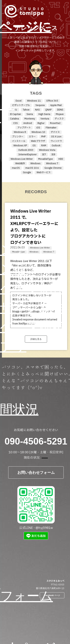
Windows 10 (38, 132)
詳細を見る (36, 339)
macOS (16, 168)
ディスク (59, 119)
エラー (32, 137)
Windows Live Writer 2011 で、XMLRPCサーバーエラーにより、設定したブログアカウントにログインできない (34, 227)
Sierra (30, 114)
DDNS (60, 110)
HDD (61, 159)
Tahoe (26, 110)
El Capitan (15, 114)
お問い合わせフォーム (36, 472)
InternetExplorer (28, 155)
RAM (44, 146)
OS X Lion (56, 137)
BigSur (41, 123)
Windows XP (20, 146)
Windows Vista (47, 150)
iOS (38, 128)
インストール (19, 141)
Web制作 (20, 163)
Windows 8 (20, 132)
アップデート (24, 128)
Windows (35, 163)
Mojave (60, 114)
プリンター (18, 137)
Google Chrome (53, 168)
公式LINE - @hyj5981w (36, 508)
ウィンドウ (56, 141)
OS (34, 146)
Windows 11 (34, 101)
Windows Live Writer (22, 159)
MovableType (46, 159)
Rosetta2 (55, 123)
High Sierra (44, 114)
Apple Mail (56, 105)
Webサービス (44, 172)
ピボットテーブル (21, 105)
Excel (19, 101)
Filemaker (51, 128)
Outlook (56, 146)
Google (27, 172)
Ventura (45, 119)
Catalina (14, 119)
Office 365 (52, 101)
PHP (43, 137)
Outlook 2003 (26, 150)
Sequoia (40, 105)
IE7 (44, 155)
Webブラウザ (38, 141)
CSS (15, 123)
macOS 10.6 (32, 168)
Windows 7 (52, 163)
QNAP (48, 110)
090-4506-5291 (36, 441)
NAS (37, 110)
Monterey (30, 119)
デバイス (55, 132)
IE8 (53, 155)
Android (28, 123)
